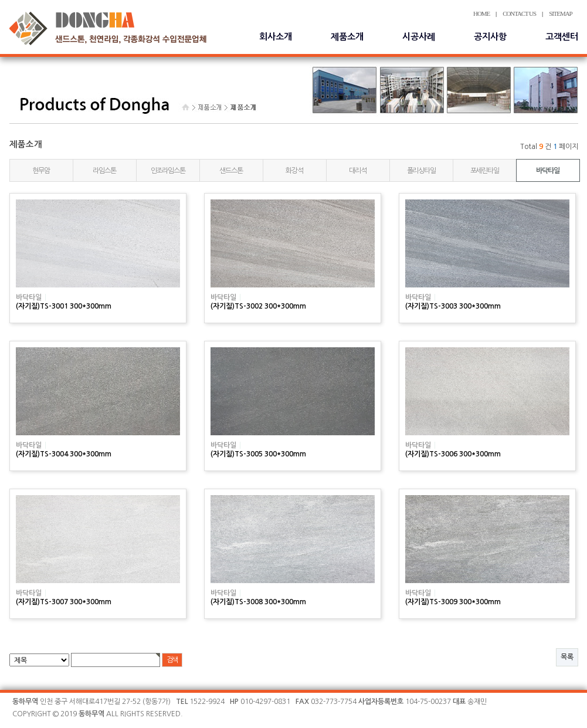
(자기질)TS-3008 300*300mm (258, 602)
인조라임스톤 (168, 171)
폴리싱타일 (421, 171)
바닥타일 (547, 171)
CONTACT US (519, 13)
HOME (481, 13)
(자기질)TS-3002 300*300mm (258, 306)
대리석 (357, 171)
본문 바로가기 (0, 0)
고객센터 (562, 37)
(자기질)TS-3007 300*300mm (64, 602)
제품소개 (347, 37)
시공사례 (419, 37)
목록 (567, 657)
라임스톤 (104, 171)
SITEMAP (560, 13)
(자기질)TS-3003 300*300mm (453, 306)
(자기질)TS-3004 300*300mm (64, 454)
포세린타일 (485, 171)
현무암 (41, 171)
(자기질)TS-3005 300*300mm (258, 454)
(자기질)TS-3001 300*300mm (64, 306)
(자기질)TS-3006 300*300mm (453, 454)
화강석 (294, 171)
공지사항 (490, 37)
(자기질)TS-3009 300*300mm (453, 602)
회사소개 (276, 37)
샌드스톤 (231, 171)
